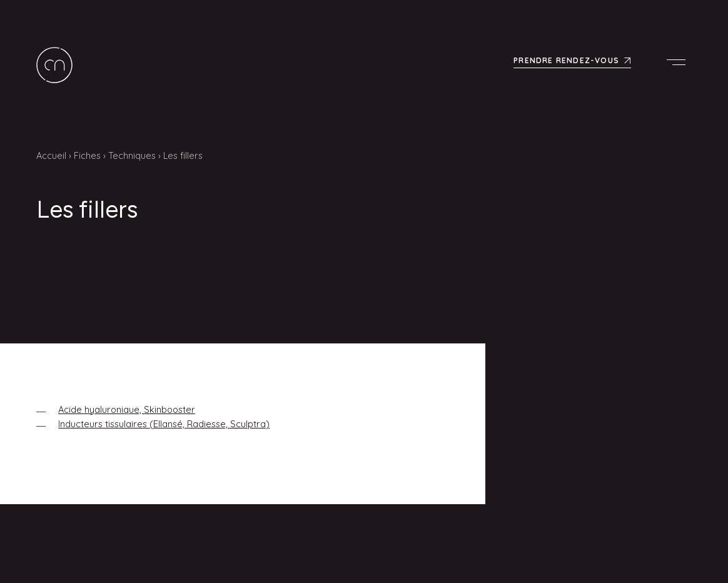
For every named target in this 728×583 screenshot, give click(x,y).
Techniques (132, 155)
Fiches (87, 155)
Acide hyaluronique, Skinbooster (127, 409)
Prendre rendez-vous (566, 60)
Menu (679, 62)
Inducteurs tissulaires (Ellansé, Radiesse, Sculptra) (164, 424)
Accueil (51, 155)
